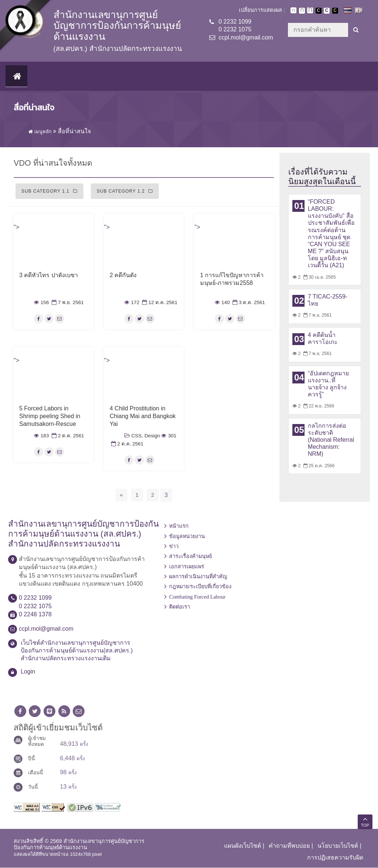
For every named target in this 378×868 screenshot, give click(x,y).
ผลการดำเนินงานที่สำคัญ (188, 76)
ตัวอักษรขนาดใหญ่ (310, 10)
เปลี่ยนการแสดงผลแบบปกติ (327, 11)
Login (28, 672)
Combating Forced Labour (310, 76)
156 (41, 303)
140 (222, 303)
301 (169, 436)
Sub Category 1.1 (49, 192)
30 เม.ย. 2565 (319, 278)
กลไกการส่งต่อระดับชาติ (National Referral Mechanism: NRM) (331, 440)
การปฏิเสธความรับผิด (335, 858)
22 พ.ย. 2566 (318, 406)
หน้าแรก (179, 526)
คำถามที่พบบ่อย (289, 846)
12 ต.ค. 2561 (159, 303)
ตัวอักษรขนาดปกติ (293, 10)
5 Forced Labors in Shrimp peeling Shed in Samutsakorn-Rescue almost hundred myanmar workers (53, 424)
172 (132, 303)
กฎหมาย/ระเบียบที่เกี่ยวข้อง (243, 76)
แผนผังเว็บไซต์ (243, 846)
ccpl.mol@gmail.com (246, 37)
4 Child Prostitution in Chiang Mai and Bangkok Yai (143, 416)
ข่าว (73, 73)
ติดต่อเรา (360, 76)
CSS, (137, 436)
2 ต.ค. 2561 (67, 436)
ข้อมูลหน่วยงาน (44, 76)
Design (152, 436)
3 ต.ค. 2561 (248, 303)
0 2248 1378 (35, 615)
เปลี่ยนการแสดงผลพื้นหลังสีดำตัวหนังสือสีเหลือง (335, 11)
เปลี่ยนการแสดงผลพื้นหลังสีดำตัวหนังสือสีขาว (319, 11)
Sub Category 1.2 (125, 192)
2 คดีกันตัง (123, 275)
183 (41, 436)
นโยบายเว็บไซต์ (338, 846)
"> (16, 228)
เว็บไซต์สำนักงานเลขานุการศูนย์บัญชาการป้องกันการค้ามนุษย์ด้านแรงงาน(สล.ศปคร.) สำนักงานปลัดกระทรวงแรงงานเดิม (77, 651)
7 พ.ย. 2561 (67, 303)
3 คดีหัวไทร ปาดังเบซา (49, 275)
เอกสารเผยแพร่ (143, 76)
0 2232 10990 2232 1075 (235, 25)
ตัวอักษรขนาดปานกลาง (302, 11)
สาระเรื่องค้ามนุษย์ (103, 76)
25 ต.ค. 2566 (318, 466)
